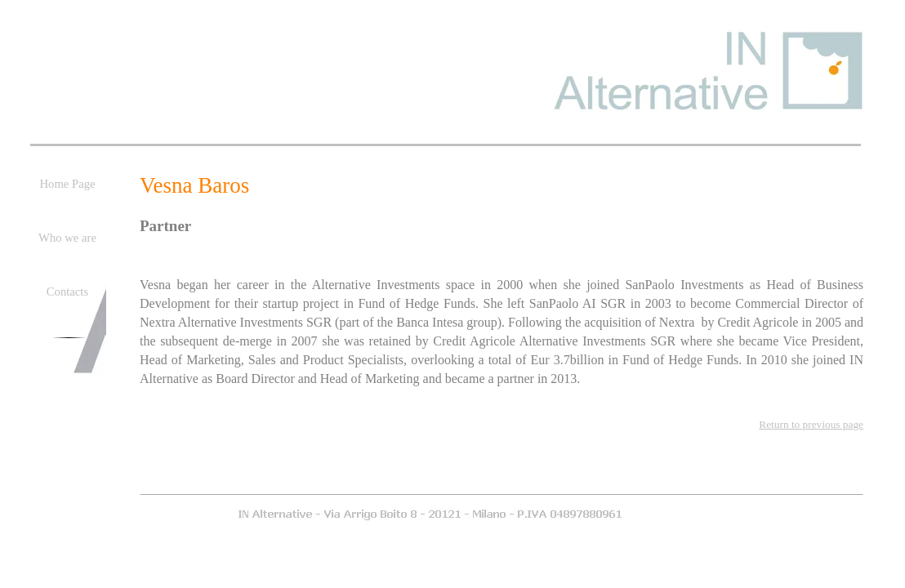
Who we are (469, 486)
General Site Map (575, 486)
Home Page (416, 486)
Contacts (517, 486)
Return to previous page (811, 424)
